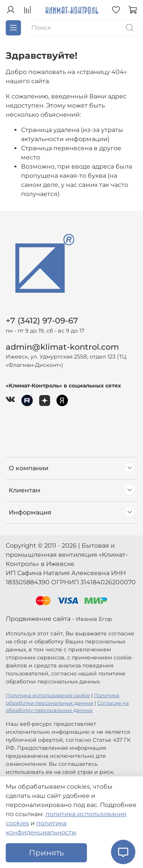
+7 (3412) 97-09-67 (42, 321)
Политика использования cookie (48, 695)
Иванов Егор (94, 619)
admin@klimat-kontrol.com (62, 347)
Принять (46, 853)
